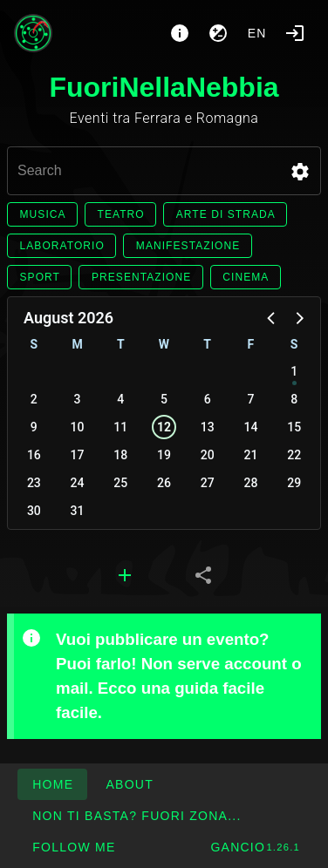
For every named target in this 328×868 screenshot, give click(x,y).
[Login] (295, 33)
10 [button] (78, 427)
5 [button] (164, 399)
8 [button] (294, 399)
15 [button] (294, 427)
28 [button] (250, 483)
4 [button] (120, 399)
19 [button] (164, 455)
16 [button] (34, 455)
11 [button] (120, 427)
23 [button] (34, 483)
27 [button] (208, 483)
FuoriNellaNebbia (164, 87)
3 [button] (78, 399)
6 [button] (208, 399)
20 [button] (208, 455)
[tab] (125, 575)
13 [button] (208, 427)
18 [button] (120, 455)
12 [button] (164, 427)
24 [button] (78, 483)
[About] (180, 33)
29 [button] (294, 483)
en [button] (257, 33)
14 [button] (250, 427)
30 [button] (34, 511)
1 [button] (294, 371)
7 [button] (250, 399)
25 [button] (120, 483)
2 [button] (34, 399)
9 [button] (34, 427)
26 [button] (164, 483)
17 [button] (78, 455)
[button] (300, 172)
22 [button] (294, 455)
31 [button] (78, 511)
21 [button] (250, 455)
